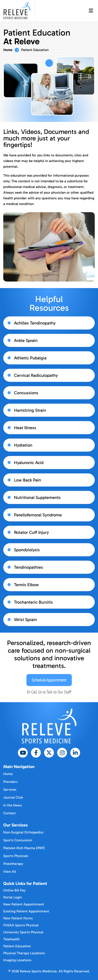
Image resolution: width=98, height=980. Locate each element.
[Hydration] (9, 445)
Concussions (26, 393)
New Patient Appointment (24, 904)
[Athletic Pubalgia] (9, 358)
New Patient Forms (18, 918)
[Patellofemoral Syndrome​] (9, 515)
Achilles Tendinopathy (35, 323)
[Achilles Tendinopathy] (9, 323)
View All (10, 872)
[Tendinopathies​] (9, 567)
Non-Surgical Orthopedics (23, 832)
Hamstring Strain (30, 410)
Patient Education (17, 946)
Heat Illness (25, 428)
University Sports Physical (23, 932)
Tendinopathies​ (28, 567)
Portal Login (13, 897)
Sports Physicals (16, 856)
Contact (9, 813)
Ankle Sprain (26, 340)
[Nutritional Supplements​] (9, 497)
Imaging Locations (17, 960)
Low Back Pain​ (28, 480)
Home (8, 50)
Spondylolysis (27, 550)
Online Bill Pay (14, 890)
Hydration (23, 445)
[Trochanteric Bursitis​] (9, 602)
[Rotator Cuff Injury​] (9, 532)
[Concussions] (9, 393)
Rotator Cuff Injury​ (31, 532)
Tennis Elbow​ (26, 585)
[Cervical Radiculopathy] (9, 375)
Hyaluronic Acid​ (29, 463)
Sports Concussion (18, 840)
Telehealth (11, 939)
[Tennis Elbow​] (9, 585)
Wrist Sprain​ (25, 620)
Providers (10, 782)
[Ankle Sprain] (9, 340)
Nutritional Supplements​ (37, 497)
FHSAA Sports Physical (21, 925)
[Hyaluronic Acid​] (9, 463)
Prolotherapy (13, 864)
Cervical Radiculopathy (36, 375)
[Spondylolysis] (9, 550)
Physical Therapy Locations (24, 953)
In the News (13, 805)
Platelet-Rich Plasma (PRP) (24, 848)
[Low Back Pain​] (9, 480)
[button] (91, 11)
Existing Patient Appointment (26, 911)
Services (10, 790)
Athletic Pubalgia (30, 358)
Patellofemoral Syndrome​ (38, 515)
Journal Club (13, 797)
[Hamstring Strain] (9, 410)
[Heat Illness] (9, 428)
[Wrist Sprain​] (9, 620)
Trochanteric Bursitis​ (33, 602)
